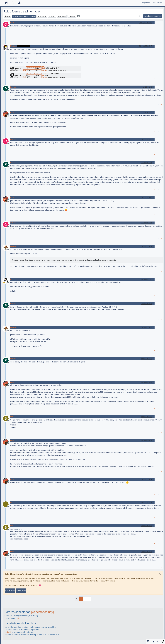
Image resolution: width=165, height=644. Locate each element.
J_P (12, 279)
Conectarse (21, 590)
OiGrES (13, 23)
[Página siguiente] (89, 599)
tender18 (19, 618)
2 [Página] (85, 599)
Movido (8, 16)
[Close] (160, 574)
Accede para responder (153, 16)
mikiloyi (13, 246)
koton (12, 112)
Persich (13, 87)
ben (12, 417)
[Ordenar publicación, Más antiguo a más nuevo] (139, 16)
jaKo (12, 503)
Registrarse (10, 590)
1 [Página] (81, 599)
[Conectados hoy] (42, 612)
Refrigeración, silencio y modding (24, 16)
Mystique (13, 46)
